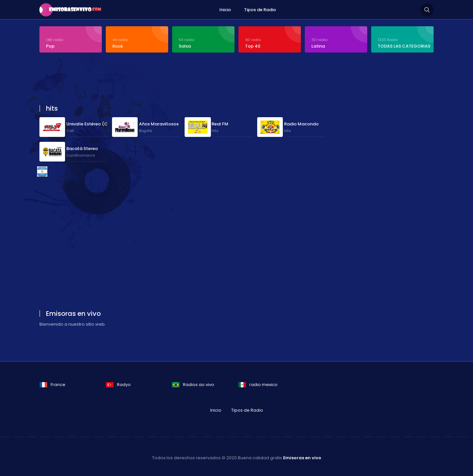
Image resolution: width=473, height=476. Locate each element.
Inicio (225, 10)
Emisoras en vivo (302, 458)
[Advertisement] (199, 79)
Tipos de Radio (260, 10)
